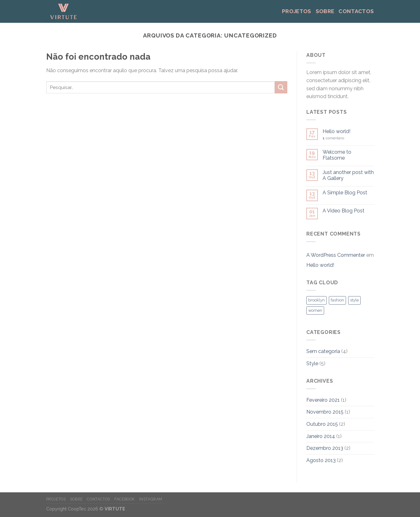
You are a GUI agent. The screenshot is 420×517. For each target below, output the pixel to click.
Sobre (325, 11)
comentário (333, 138)
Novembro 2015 (325, 412)
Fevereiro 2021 (323, 400)
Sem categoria (323, 351)
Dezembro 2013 (325, 448)
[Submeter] (281, 87)
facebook (125, 499)
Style (312, 363)
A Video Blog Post (343, 211)
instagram (151, 499)
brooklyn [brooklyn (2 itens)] (316, 300)
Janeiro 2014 (321, 436)
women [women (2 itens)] (315, 310)
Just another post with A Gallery (348, 175)
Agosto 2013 (321, 460)
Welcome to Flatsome (337, 155)
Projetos (297, 11)
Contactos (356, 11)
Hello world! (336, 131)
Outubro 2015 (322, 424)
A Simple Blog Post (345, 193)
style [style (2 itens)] (354, 300)
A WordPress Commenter (336, 255)
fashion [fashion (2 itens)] (337, 300)
